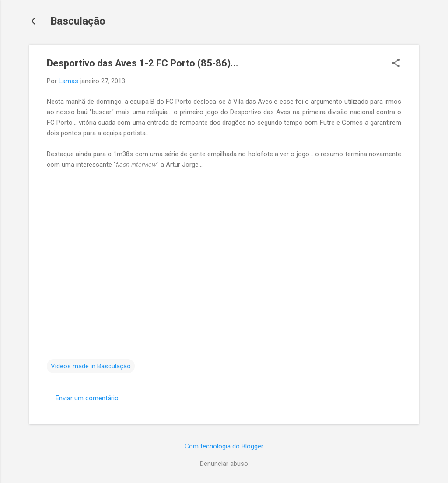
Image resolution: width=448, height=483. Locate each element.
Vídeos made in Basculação (91, 366)
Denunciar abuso (224, 464)
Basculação (78, 21)
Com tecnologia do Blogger (224, 446)
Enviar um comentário (87, 398)
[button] (396, 64)
